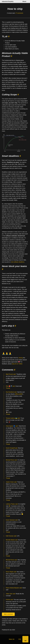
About (24, 1)
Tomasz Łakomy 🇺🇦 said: (13, 418)
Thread (8, 388)
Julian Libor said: (11, 594)
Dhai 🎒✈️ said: (10, 386)
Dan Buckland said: (11, 392)
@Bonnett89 (19, 394)
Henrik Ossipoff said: (12, 448)
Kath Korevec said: (11, 536)
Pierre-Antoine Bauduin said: (14, 588)
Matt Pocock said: (11, 374)
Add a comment (8, 614)
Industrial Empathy (8, 1)
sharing (21, 358)
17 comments (19, 13)
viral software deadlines (18, 262)
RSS (20, 639)
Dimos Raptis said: (11, 572)
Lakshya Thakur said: (12, 504)
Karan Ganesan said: (12, 520)
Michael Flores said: (12, 460)
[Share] (25, 639)
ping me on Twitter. (17, 364)
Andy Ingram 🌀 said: (12, 426)
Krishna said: (10, 600)
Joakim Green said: (11, 482)
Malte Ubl (12, 639)
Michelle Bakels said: (12, 540)
